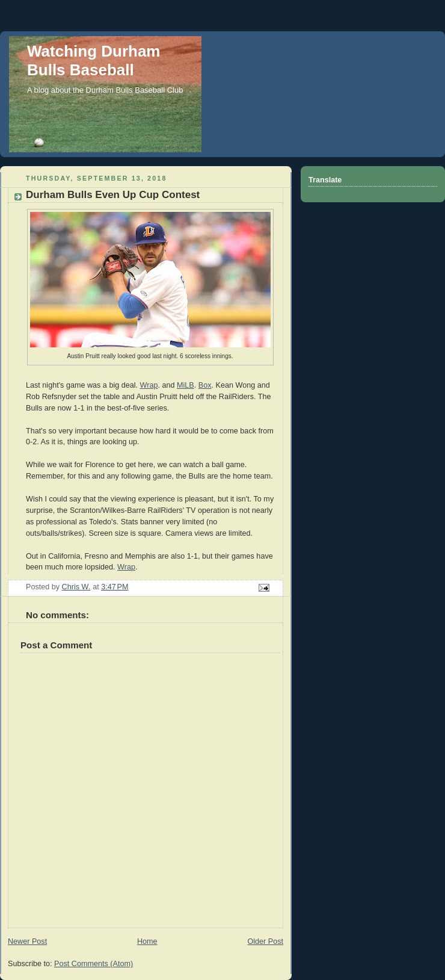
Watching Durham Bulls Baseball (94, 60)
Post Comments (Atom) (94, 964)
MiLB (186, 385)
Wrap (149, 385)
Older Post (265, 941)
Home (147, 941)
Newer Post (27, 941)
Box (205, 385)
